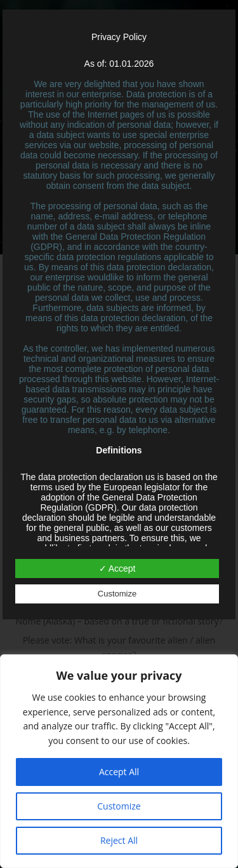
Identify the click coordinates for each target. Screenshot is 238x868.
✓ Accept (117, 568)
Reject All (119, 840)
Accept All (119, 772)
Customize (119, 806)
